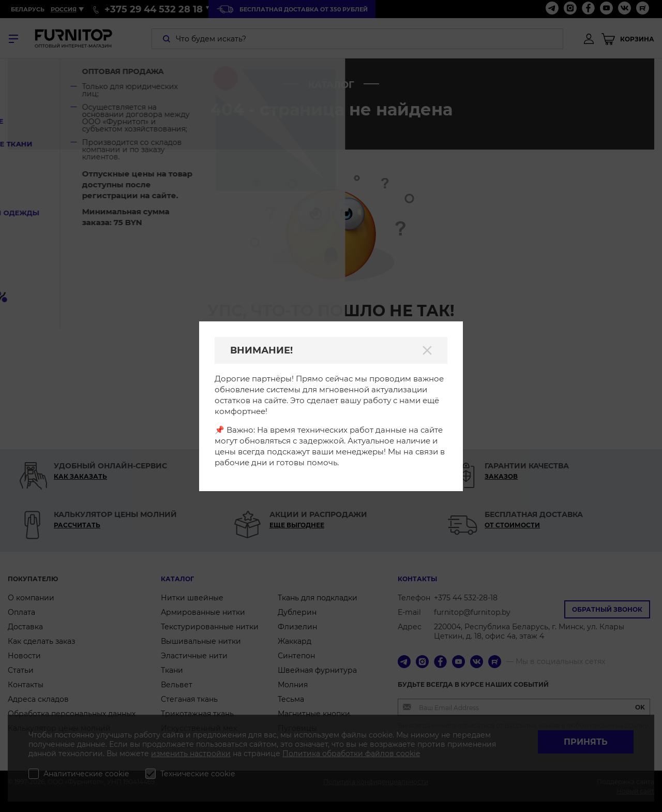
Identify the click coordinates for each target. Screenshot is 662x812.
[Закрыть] (427, 350)
